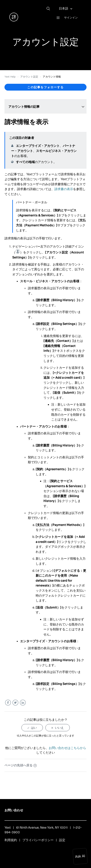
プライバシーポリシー (38, 840)
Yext (8, 828)
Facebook (8, 703)
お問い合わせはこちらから (67, 748)
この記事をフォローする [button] (45, 87)
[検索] (50, 9)
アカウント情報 (52, 77)
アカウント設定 (29, 77)
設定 (62, 840)
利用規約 (11, 840)
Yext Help (10, 77)
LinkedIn (23, 703)
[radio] (32, 728)
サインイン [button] (71, 18)
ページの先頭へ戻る (21, 765)
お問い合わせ (14, 810)
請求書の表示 (64, 189)
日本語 (64, 8)
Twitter (15, 703)
